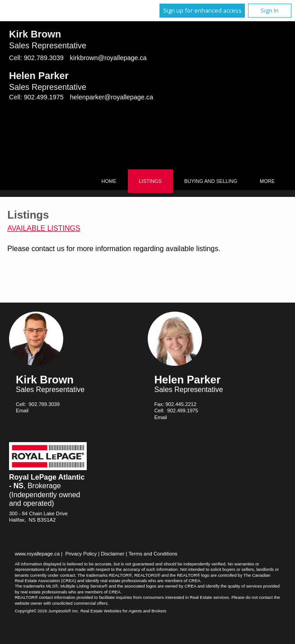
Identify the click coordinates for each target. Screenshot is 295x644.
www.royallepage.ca (37, 554)
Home (109, 181)
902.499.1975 (44, 97)
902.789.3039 (44, 58)
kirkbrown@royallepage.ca (108, 58)
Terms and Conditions (153, 554)
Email (22, 411)
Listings (150, 181)
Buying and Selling (211, 181)
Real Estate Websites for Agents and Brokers (123, 611)
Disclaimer (112, 554)
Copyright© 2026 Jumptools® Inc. (47, 611)
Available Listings (44, 228)
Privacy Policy (81, 554)
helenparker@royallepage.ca (112, 97)
